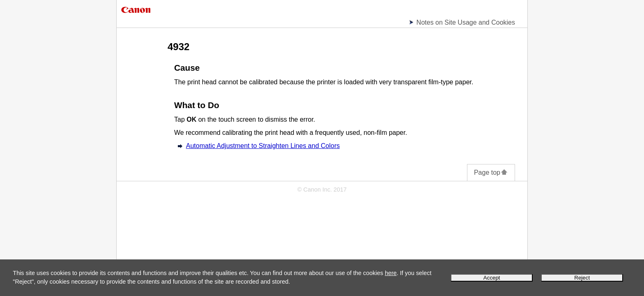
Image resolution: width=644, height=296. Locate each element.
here (391, 273)
